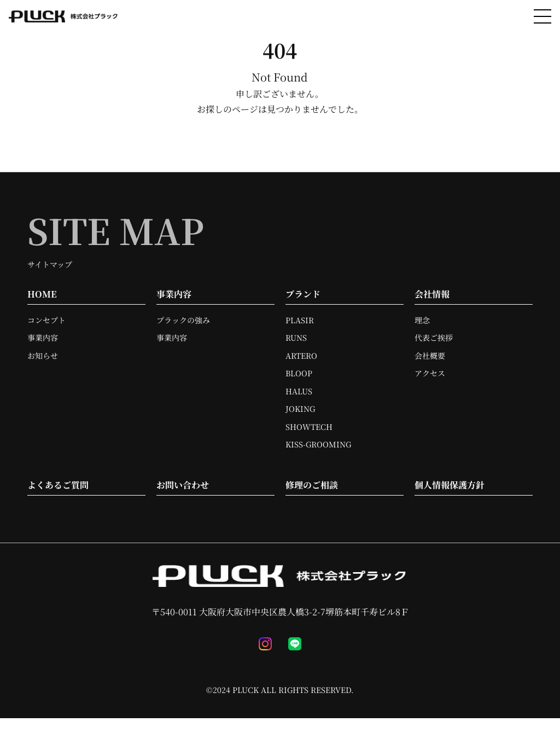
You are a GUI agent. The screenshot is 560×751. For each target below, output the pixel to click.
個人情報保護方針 (450, 485)
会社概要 (430, 356)
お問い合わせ (183, 485)
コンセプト (46, 320)
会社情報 (432, 294)
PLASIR (300, 320)
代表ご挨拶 (434, 337)
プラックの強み (183, 320)
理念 (422, 320)
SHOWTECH (309, 427)
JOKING (300, 409)
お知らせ (43, 356)
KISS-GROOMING (318, 444)
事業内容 (43, 337)
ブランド (303, 294)
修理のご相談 (312, 485)
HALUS (299, 391)
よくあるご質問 (58, 485)
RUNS (296, 337)
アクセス (430, 373)
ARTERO (301, 356)
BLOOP (299, 373)
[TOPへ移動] (63, 16)
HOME (42, 294)
